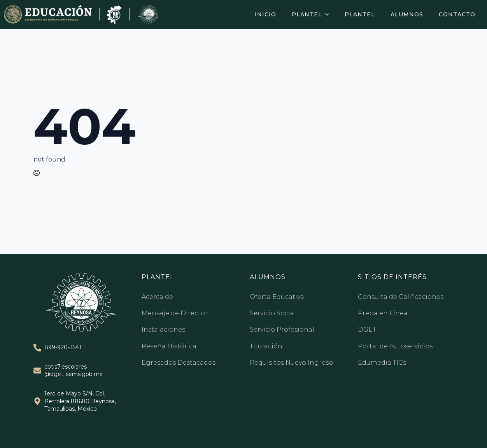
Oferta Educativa (277, 297)
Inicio (265, 14)
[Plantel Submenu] (329, 14)
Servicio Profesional (282, 329)
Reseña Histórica (169, 346)
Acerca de (157, 297)
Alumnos (407, 14)
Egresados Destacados (179, 363)
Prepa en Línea (383, 313)
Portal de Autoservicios (395, 346)
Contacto (457, 14)
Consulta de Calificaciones (401, 297)
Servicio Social (273, 313)
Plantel (307, 14)
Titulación (266, 346)
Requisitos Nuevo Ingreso (291, 363)
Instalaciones (163, 329)
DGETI (368, 329)
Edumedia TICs (382, 363)
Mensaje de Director (175, 313)
